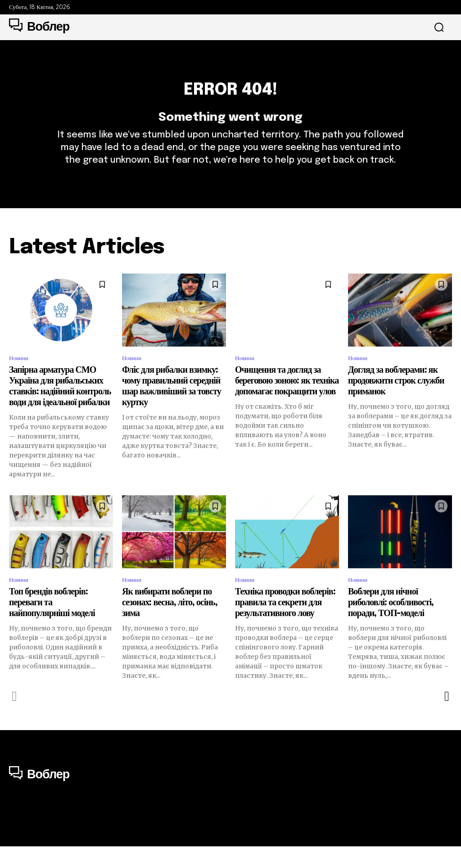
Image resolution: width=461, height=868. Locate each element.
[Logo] (39, 27)
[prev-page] (15, 717)
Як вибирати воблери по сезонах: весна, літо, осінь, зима (170, 624)
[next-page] (446, 717)
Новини (21, 377)
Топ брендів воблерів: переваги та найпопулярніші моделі (52, 624)
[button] (439, 27)
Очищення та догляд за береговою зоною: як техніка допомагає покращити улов (287, 400)
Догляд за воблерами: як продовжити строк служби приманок (396, 400)
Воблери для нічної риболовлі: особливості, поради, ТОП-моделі (391, 624)
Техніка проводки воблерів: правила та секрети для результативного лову (285, 624)
